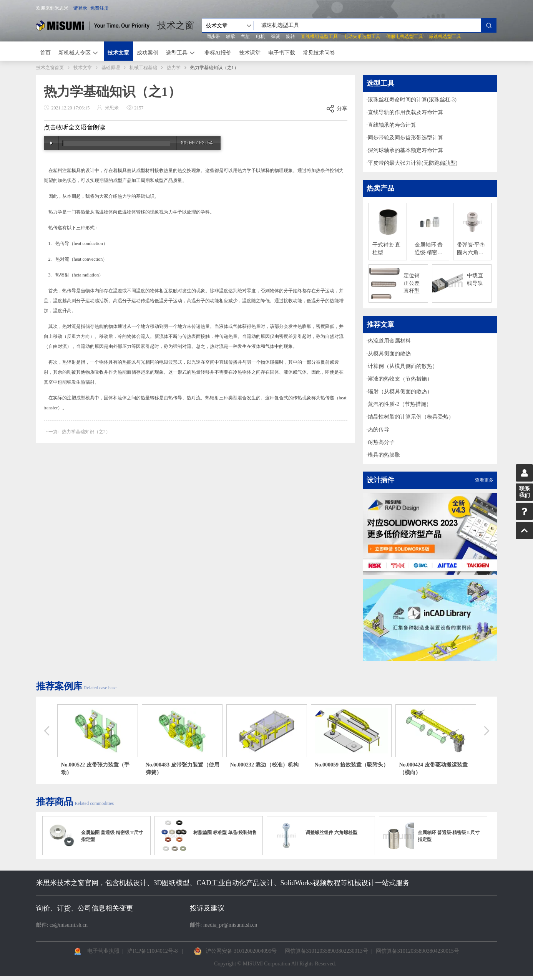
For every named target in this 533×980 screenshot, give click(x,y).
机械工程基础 (143, 68)
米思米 (93, 26)
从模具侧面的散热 (389, 353)
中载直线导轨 (475, 279)
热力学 (174, 68)
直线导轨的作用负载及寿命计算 (405, 112)
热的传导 (379, 430)
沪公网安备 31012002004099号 (241, 951)
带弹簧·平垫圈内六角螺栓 (471, 249)
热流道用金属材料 (389, 341)
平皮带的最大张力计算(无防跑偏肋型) (413, 163)
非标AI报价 (218, 53)
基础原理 (111, 68)
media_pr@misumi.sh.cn (230, 925)
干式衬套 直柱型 (387, 249)
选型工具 (177, 53)
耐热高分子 (381, 442)
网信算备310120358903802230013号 (326, 951)
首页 (45, 53)
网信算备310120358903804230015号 (418, 951)
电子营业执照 (103, 951)
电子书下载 (282, 53)
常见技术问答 (319, 53)
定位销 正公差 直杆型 (412, 283)
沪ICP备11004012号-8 (152, 951)
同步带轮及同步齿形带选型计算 (405, 138)
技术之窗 (176, 25)
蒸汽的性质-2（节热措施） (400, 404)
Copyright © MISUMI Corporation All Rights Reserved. (275, 964)
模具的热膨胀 (384, 455)
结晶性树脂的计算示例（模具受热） (411, 417)
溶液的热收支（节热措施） (400, 379)
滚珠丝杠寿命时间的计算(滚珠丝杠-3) (412, 100)
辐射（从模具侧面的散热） (400, 392)
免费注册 (100, 8)
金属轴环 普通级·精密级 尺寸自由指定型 (429, 249)
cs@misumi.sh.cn (69, 925)
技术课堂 (250, 53)
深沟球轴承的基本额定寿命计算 (405, 150)
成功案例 (148, 53)
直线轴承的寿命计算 (392, 125)
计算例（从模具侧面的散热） (403, 366)
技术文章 (118, 53)
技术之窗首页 (50, 68)
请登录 (80, 8)
